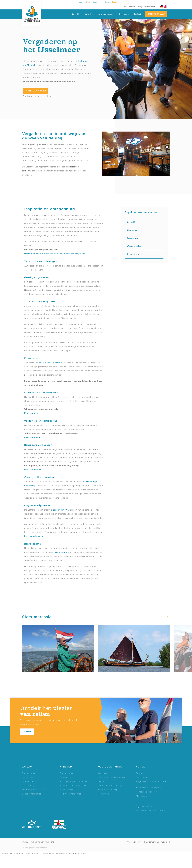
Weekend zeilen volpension (73, 798)
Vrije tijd (89, 14)
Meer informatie (32, 413)
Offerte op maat (156, 14)
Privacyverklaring (134, 854)
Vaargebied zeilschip (108, 802)
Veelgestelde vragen (147, 7)
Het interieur (61, 552)
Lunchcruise (28, 790)
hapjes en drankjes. (34, 536)
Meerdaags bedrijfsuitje (33, 802)
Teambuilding (144, 254)
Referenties (103, 806)
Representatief (33, 544)
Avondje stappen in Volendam (74, 794)
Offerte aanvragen (36, 91)
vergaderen (38, 445)
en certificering (41, 421)
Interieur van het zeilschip (110, 798)
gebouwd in (58, 510)
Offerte (27, 744)
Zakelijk (76, 14)
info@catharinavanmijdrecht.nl (154, 823)
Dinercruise (144, 230)
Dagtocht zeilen (29, 786)
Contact (137, 14)
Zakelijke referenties (32, 806)
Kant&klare (41, 393)
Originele (37, 505)
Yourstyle (43, 860)
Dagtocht (144, 222)
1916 (67, 510)
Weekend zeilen (144, 246)
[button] (167, 617)
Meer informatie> (33, 470)
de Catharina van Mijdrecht (52, 363)
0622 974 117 (129, 7)
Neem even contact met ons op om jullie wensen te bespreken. (55, 254)
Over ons (124, 14)
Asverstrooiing (67, 802)
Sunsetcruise (144, 238)
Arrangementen (106, 14)
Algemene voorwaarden (158, 854)
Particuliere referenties (71, 806)
